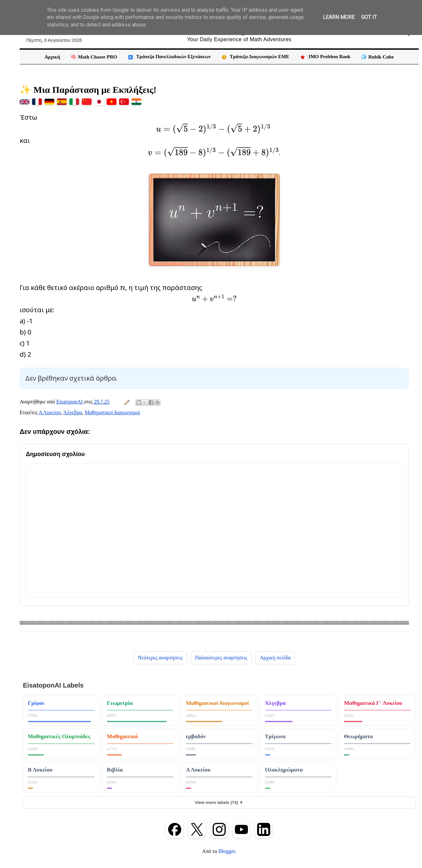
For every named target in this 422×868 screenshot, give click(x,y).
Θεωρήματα (358, 736)
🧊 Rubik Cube (377, 57)
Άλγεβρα (72, 412)
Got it (369, 17)
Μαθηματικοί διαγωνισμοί (112, 412)
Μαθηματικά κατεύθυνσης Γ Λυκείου (377, 706)
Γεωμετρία (120, 703)
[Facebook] (175, 829)
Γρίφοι (36, 703)
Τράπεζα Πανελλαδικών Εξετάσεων (169, 57)
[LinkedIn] (264, 829)
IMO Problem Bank (325, 57)
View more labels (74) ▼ (219, 802)
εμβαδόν (196, 736)
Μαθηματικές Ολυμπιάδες (59, 736)
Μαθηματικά (123, 736)
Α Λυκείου (50, 412)
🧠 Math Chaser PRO (94, 57)
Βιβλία (115, 770)
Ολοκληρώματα (284, 770)
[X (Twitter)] (197, 829)
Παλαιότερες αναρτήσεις (221, 658)
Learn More (339, 17)
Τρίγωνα (275, 736)
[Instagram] (219, 829)
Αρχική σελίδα (275, 658)
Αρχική (52, 57)
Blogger (227, 851)
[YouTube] (241, 829)
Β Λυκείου (40, 770)
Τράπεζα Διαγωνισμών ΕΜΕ (255, 57)
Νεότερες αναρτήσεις (160, 658)
